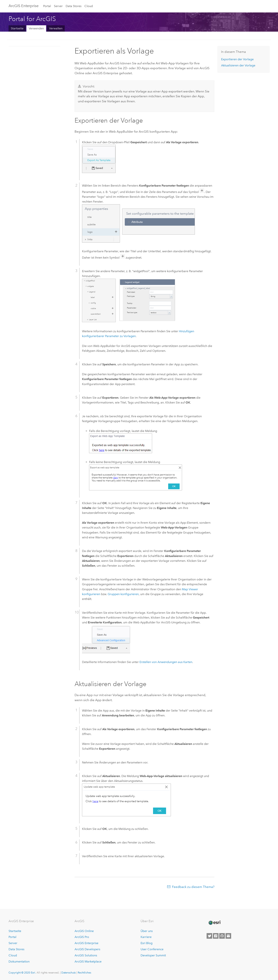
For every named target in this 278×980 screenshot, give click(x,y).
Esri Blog (147, 943)
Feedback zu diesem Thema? (193, 887)
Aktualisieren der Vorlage (238, 65)
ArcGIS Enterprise (86, 943)
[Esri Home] (214, 923)
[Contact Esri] (228, 936)
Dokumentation (19, 961)
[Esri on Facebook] (216, 936)
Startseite (17, 28)
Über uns (147, 931)
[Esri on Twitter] (209, 936)
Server (58, 6)
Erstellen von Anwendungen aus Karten (166, 662)
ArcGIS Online (84, 931)
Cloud (89, 6)
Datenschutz (69, 973)
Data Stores (74, 6)
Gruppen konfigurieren (123, 594)
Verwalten (56, 28)
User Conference (152, 949)
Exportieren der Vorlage (237, 59)
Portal (47, 6)
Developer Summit (153, 955)
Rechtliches (84, 973)
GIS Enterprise (24, 6)
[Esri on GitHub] (222, 936)
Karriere (146, 937)
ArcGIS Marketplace (88, 961)
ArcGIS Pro (82, 937)
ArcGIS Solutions (86, 955)
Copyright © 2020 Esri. (22, 973)
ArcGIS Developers (87, 949)
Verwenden (36, 28)
